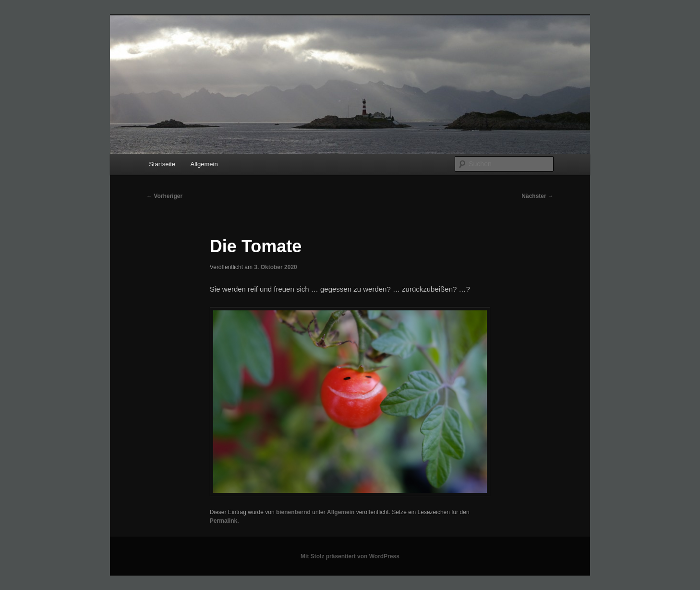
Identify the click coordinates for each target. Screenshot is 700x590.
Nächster (537, 196)
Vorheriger (164, 196)
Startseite (162, 164)
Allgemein (204, 164)
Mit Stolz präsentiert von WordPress (350, 556)
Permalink (223, 521)
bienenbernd (293, 512)
